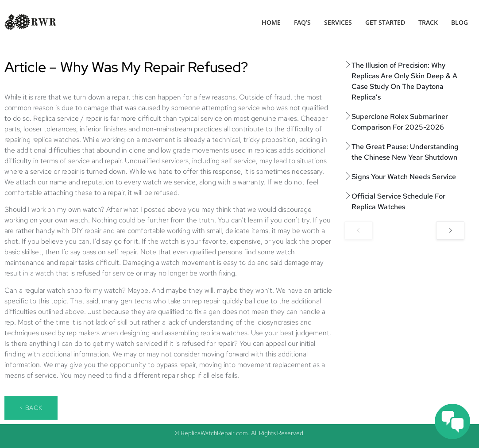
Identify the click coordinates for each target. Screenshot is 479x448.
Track (428, 22)
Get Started (385, 22)
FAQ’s (302, 22)
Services (338, 22)
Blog (460, 22)
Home (271, 22)
